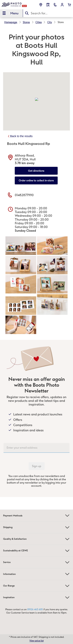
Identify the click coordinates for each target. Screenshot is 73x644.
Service (36, 562)
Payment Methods (36, 516)
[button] (62, 5)
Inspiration (36, 597)
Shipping (36, 527)
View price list (36, 641)
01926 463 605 (35, 609)
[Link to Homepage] (14, 5)
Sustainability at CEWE (36, 551)
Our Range (36, 586)
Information (36, 574)
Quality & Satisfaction (36, 539)
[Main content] (36, 262)
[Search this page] (48, 13)
